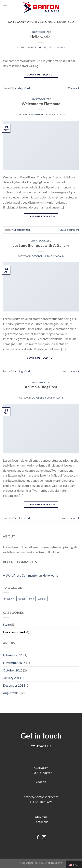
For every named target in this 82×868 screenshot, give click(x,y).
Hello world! (41, 37)
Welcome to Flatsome (41, 104)
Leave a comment (69, 230)
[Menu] (5, 7)
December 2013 (14, 685)
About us (41, 817)
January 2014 (12, 678)
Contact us (41, 822)
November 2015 (14, 663)
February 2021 (13, 655)
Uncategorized (41, 32)
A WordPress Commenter (20, 575)
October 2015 (13, 670)
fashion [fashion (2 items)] (22, 599)
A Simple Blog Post (41, 387)
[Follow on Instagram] (44, 838)
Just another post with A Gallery (41, 245)
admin (61, 47)
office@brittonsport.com (41, 797)
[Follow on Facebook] (38, 838)
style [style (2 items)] (32, 599)
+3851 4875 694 (41, 802)
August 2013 (12, 693)
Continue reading (41, 75)
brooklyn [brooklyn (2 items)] (9, 599)
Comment (73, 88)
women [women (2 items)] (42, 599)
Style (6, 624)
